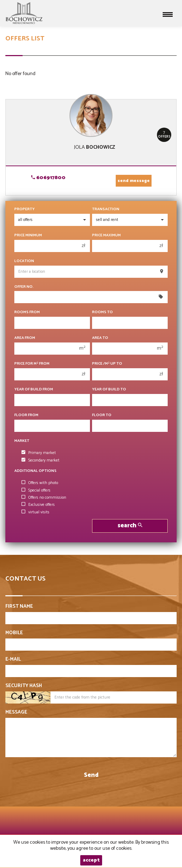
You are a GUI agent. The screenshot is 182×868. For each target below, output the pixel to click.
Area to (100, 338)
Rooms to (102, 312)
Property (25, 209)
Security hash (24, 686)
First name (19, 607)
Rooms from (27, 312)
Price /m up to (107, 364)
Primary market (39, 453)
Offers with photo (40, 483)
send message (134, 181)
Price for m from (32, 364)
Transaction (106, 209)
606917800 (48, 178)
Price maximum (106, 235)
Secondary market (40, 460)
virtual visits (35, 512)
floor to (102, 415)
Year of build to (109, 389)
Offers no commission (44, 498)
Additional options (35, 471)
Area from (25, 338)
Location (24, 261)
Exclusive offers (38, 505)
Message (16, 712)
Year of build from (34, 389)
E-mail (13, 660)
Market (22, 441)
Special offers (36, 490)
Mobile (14, 633)
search (130, 526)
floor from (26, 415)
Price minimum (28, 235)
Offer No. (24, 287)
